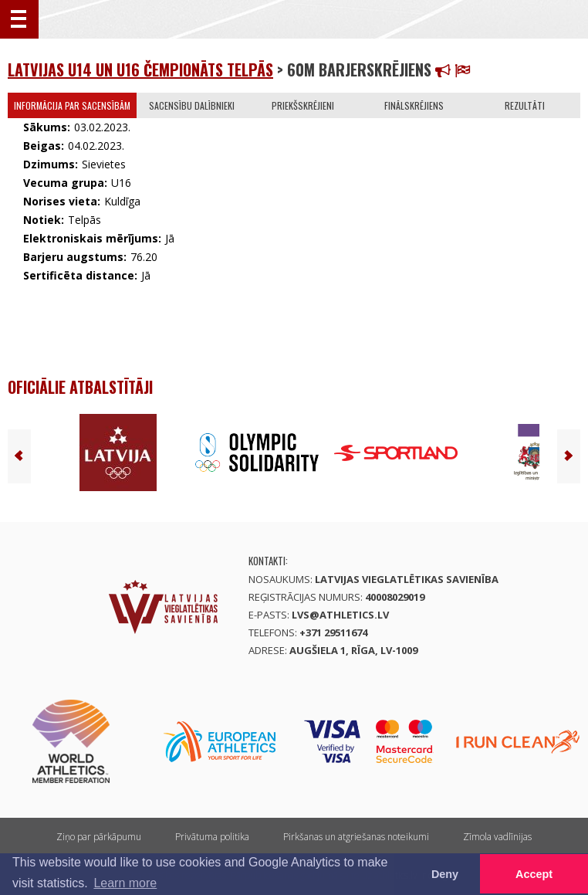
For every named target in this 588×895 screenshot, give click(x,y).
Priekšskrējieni (303, 105)
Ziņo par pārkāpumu (99, 837)
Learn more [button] (125, 883)
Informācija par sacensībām (72, 105)
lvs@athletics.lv (340, 615)
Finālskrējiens (414, 105)
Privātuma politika (212, 837)
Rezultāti (525, 105)
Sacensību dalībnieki (192, 105)
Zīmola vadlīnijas (497, 837)
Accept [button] (534, 874)
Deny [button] (445, 874)
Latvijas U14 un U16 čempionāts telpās (140, 69)
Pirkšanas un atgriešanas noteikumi (356, 837)
